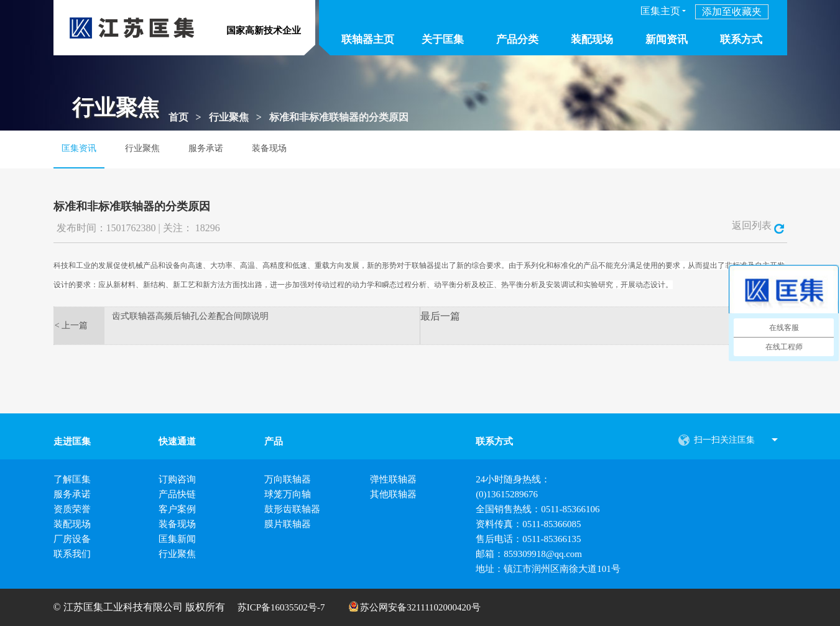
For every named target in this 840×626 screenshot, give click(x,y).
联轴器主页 (368, 39)
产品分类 (517, 39)
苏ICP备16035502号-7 (281, 607)
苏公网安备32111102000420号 (415, 607)
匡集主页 (660, 11)
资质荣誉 (72, 509)
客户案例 (177, 509)
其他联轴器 (393, 494)
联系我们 (72, 554)
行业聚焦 (229, 117)
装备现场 (269, 148)
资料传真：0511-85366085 (528, 524)
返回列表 (758, 225)
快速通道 (177, 441)
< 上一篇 (71, 325)
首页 (178, 117)
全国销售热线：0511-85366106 (538, 509)
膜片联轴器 (288, 524)
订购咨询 (177, 479)
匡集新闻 (177, 539)
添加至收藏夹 (732, 12)
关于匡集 (443, 39)
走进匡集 (72, 441)
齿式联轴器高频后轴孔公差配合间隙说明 (190, 316)
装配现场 (592, 39)
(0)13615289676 (507, 494)
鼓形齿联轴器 (292, 509)
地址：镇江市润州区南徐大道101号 (548, 569)
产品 (274, 441)
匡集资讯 (79, 148)
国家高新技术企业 (264, 30)
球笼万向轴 (288, 494)
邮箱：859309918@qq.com (529, 554)
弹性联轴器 (393, 479)
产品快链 (177, 494)
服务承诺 (206, 148)
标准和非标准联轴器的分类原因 (339, 117)
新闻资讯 (667, 39)
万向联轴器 (288, 479)
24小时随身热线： (513, 479)
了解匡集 (72, 479)
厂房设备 (72, 539)
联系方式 (741, 39)
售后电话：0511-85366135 (528, 539)
